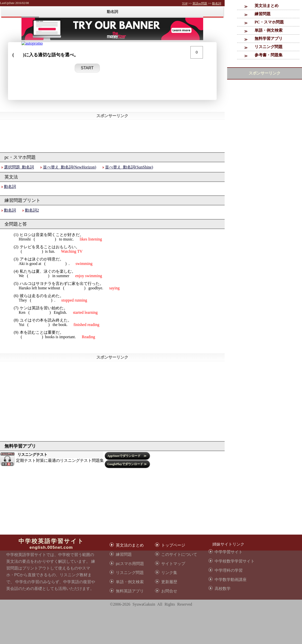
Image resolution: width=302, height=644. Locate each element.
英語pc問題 (200, 3)
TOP (185, 3)
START (87, 68)
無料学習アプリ (269, 39)
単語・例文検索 (269, 30)
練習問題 (263, 14)
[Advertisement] (47, 597)
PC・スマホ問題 (269, 22)
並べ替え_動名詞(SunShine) (129, 167)
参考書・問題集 (269, 55)
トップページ (173, 545)
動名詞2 (32, 210)
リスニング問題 (269, 47)
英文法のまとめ (130, 545)
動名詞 (217, 3)
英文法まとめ (267, 6)
